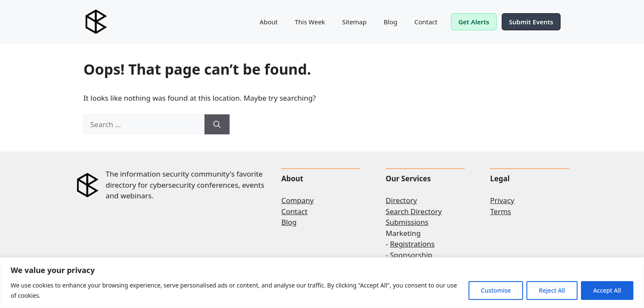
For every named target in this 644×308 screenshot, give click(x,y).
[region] (322, 283)
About (269, 22)
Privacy (502, 200)
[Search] (217, 125)
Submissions (407, 222)
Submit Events (531, 22)
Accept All (607, 290)
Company (297, 200)
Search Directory (414, 211)
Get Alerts (474, 22)
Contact (426, 22)
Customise (496, 290)
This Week (310, 22)
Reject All (552, 290)
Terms (501, 211)
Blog (391, 22)
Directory (401, 200)
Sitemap (354, 22)
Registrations (413, 244)
